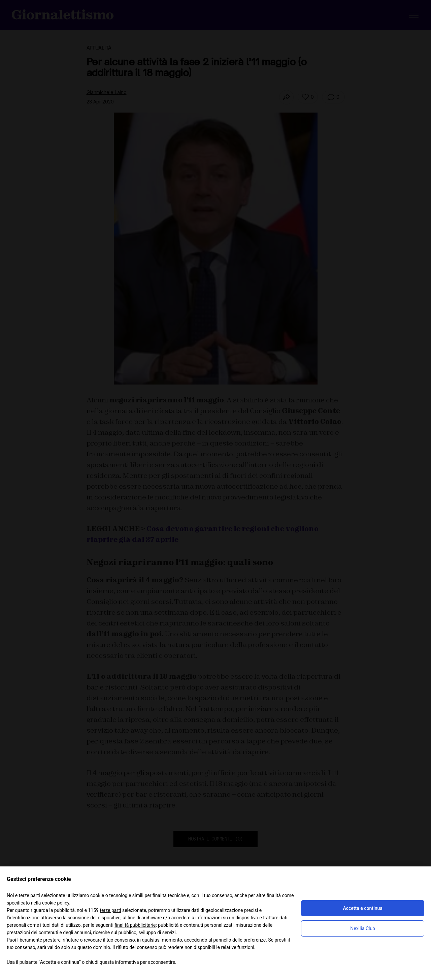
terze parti (110, 910)
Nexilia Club (363, 928)
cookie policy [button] (56, 903)
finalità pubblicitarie (135, 925)
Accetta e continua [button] (362, 908)
